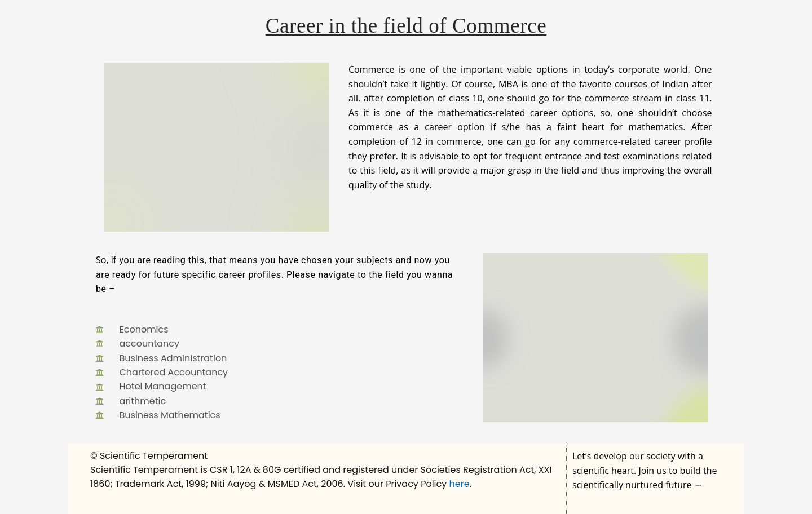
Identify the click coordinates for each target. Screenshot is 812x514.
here (460, 484)
